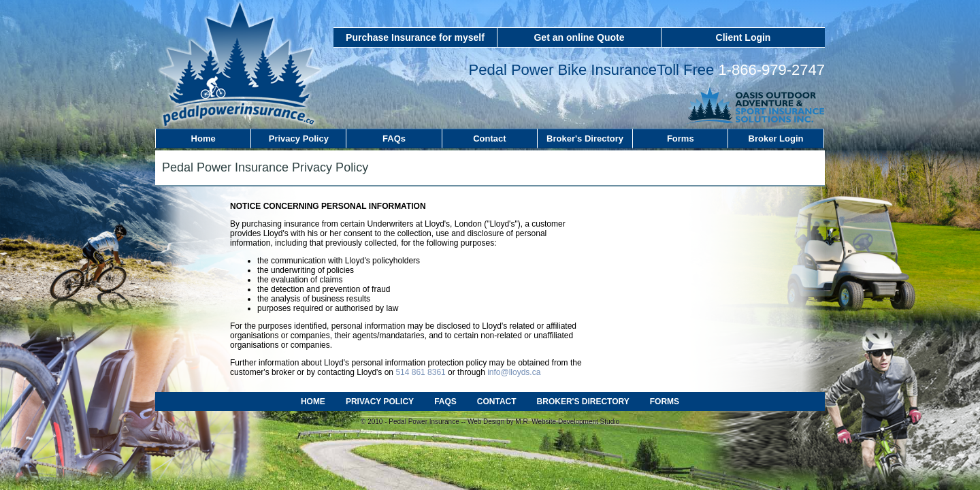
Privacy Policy (299, 138)
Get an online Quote (579, 37)
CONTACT (497, 402)
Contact (489, 138)
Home (203, 138)
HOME (313, 402)
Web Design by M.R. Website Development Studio (543, 422)
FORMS (665, 402)
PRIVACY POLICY (380, 402)
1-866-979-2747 (771, 70)
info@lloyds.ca (514, 372)
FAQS (445, 402)
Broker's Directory (585, 138)
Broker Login (776, 138)
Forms (681, 138)
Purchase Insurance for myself (415, 37)
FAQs (394, 138)
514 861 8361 (420, 372)
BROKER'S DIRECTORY (583, 402)
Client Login (744, 37)
